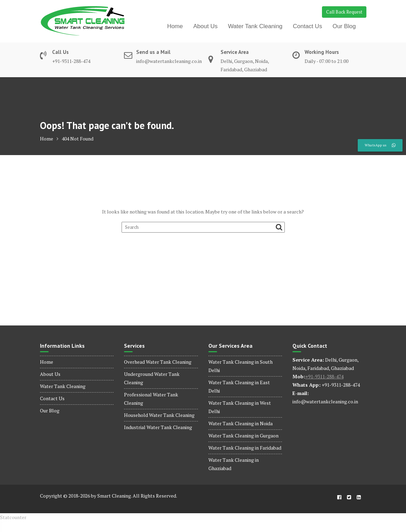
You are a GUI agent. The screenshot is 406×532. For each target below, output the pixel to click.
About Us (206, 26)
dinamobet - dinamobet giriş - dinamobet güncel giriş (5, 522)
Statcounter (13, 517)
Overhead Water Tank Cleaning (158, 362)
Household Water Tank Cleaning (159, 415)
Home (175, 26)
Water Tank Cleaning (255, 26)
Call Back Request (344, 12)
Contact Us (307, 26)
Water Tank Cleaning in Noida (241, 423)
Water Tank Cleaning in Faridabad (245, 448)
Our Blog (344, 26)
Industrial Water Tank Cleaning (158, 427)
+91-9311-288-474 (324, 376)
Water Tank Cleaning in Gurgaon (243, 436)
